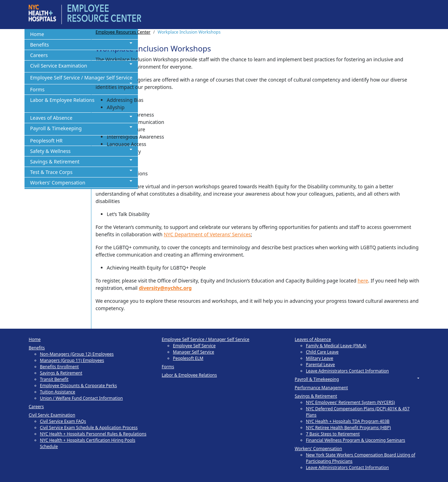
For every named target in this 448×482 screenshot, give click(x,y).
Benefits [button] (40, 45)
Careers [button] (39, 55)
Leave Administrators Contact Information (347, 371)
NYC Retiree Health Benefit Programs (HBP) (348, 428)
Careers (36, 407)
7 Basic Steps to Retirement (333, 434)
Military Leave (320, 358)
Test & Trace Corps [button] (51, 172)
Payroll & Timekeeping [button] (56, 128)
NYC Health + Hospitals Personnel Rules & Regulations (93, 434)
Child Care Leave (322, 352)
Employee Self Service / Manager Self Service (205, 339)
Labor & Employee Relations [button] (62, 100)
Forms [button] (37, 89)
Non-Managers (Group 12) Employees (77, 354)
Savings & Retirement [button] (55, 162)
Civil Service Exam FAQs (63, 421)
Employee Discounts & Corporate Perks (78, 386)
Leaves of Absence (313, 339)
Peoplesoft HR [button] (46, 141)
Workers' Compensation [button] (58, 183)
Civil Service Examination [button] (59, 66)
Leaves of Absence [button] (51, 118)
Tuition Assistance (58, 392)
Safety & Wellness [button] (50, 151)
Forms (168, 367)
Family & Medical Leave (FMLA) (336, 346)
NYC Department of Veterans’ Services (207, 234)
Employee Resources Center (123, 32)
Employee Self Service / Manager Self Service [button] (81, 78)
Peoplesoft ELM (188, 358)
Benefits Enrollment (59, 367)
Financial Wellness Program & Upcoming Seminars (356, 440)
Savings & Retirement (61, 373)
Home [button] (37, 34)
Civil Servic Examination (52, 415)
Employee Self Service (194, 346)
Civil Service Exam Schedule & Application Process (89, 428)
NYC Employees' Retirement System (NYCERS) (350, 402)
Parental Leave (320, 365)
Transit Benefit (54, 379)
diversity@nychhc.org (165, 288)
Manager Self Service (194, 352)
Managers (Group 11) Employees (72, 360)
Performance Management (321, 388)
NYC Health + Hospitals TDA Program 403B (348, 421)
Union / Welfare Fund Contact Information (81, 398)
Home (35, 339)
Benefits (37, 348)
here (363, 281)
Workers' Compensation (318, 449)
